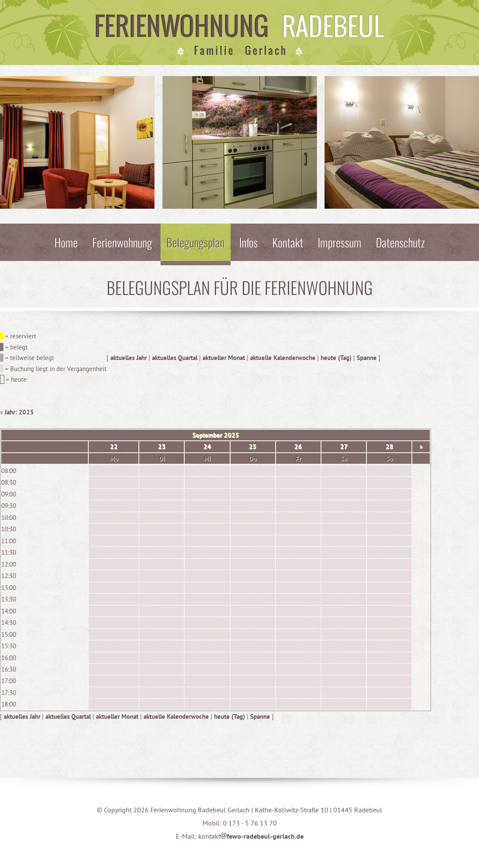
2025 (231, 435)
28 (389, 447)
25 (253, 447)
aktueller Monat (224, 358)
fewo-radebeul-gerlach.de (262, 836)
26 (298, 447)
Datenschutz (400, 242)
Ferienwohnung (122, 242)
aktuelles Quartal (175, 358)
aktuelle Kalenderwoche (283, 358)
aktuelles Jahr (129, 358)
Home (66, 242)
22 (114, 447)
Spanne (367, 358)
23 (162, 447)
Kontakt (288, 242)
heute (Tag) (336, 358)
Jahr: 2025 (19, 412)
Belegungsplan (196, 242)
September (207, 435)
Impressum (340, 242)
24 (207, 447)
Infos (248, 242)
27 (344, 447)
